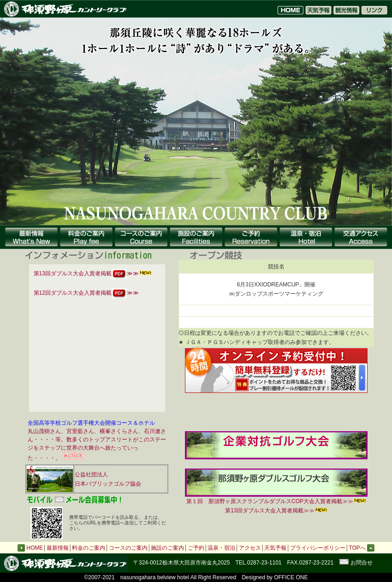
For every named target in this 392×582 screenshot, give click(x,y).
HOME (35, 548)
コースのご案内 (128, 548)
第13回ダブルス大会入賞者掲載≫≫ (86, 273)
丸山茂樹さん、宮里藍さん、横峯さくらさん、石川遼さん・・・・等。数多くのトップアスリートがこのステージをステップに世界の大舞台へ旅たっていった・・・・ (97, 445)
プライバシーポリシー (318, 548)
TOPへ (362, 548)
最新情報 (58, 548)
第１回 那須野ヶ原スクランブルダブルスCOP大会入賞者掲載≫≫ (276, 498)
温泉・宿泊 (221, 548)
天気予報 (275, 548)
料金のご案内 (89, 548)
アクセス (250, 548)
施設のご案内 (167, 548)
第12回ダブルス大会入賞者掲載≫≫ (86, 293)
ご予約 (196, 548)
